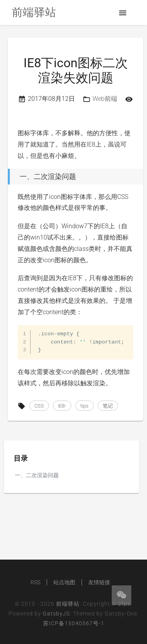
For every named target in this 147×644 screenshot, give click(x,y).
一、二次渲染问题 (37, 475)
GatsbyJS (56, 614)
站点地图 (64, 582)
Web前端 (105, 99)
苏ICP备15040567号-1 (74, 623)
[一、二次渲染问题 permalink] (6, 177)
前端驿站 (68, 604)
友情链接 (99, 582)
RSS (35, 582)
